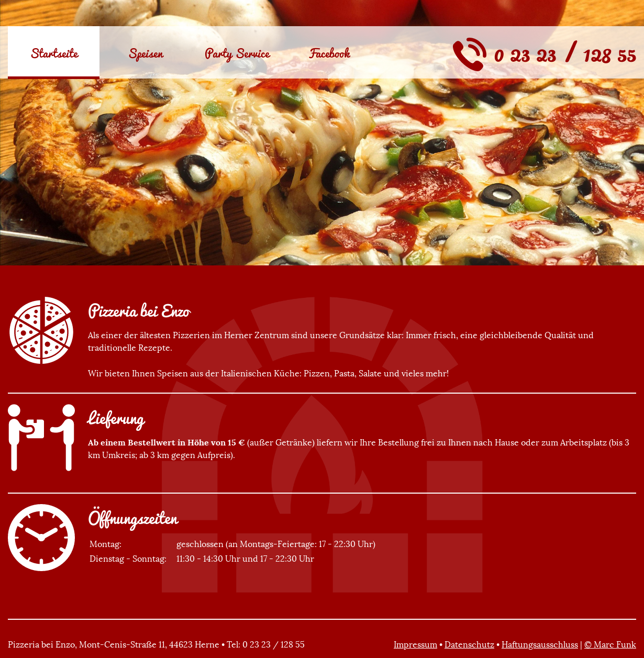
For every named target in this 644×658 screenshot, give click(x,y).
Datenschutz (469, 644)
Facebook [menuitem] (329, 53)
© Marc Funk (610, 644)
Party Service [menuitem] (237, 53)
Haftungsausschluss (540, 644)
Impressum (415, 644)
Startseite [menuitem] (54, 53)
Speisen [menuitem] (145, 53)
